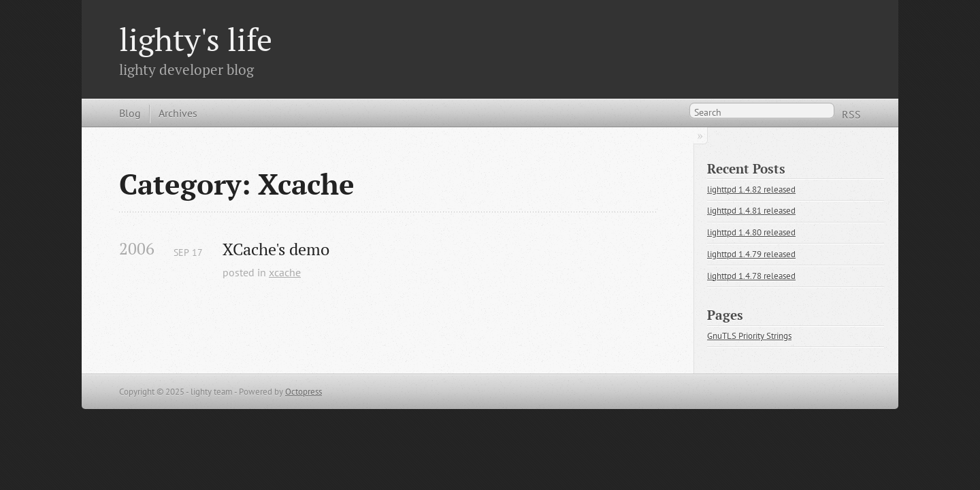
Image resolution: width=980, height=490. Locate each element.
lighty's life (196, 39)
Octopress (304, 392)
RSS (851, 114)
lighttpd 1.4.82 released (751, 190)
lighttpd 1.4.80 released (751, 232)
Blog (130, 113)
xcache (285, 272)
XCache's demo (276, 249)
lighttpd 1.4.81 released (751, 211)
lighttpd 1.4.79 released (751, 254)
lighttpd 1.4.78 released (751, 276)
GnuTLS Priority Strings (749, 336)
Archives (178, 113)
